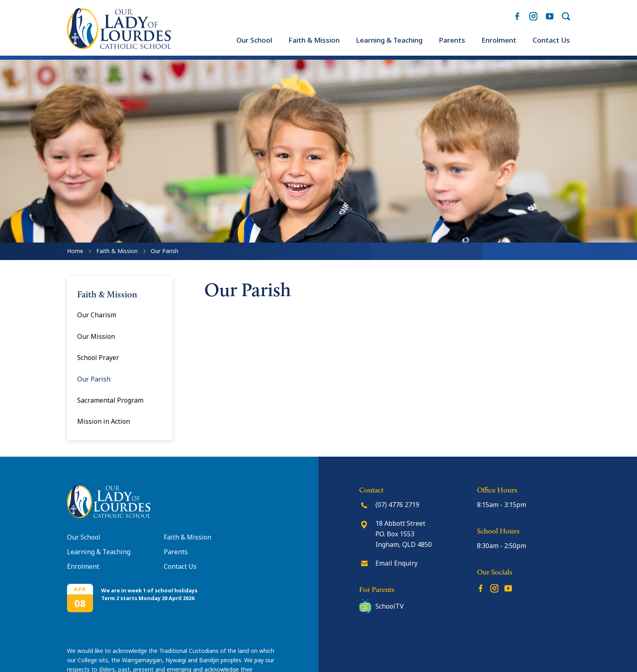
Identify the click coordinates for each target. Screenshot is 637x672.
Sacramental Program (110, 400)
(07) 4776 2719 (397, 505)
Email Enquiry (396, 563)
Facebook (517, 15)
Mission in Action (104, 421)
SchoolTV (390, 606)
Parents (452, 40)
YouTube (550, 14)
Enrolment (499, 40)
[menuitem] (254, 40)
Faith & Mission (314, 40)
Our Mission (96, 336)
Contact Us (551, 40)
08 (80, 603)
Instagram (533, 15)
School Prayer (98, 358)
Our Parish (94, 379)
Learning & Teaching (389, 40)
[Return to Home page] (119, 47)
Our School (254, 40)
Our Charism (97, 315)
